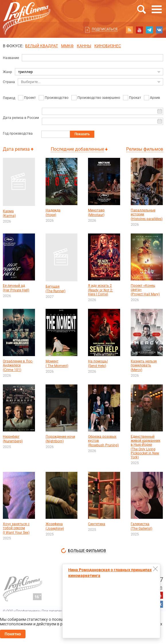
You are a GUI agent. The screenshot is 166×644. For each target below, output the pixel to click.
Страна (9, 82)
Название (11, 58)
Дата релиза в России (21, 118)
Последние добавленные (77, 149)
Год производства (18, 133)
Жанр (7, 72)
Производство (57, 98)
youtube (139, 30)
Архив (155, 98)
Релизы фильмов (145, 149)
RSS (129, 30)
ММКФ (67, 46)
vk (159, 30)
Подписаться (105, 29)
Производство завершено (99, 98)
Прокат (135, 98)
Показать (82, 134)
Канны (84, 46)
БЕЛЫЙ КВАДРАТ (42, 46)
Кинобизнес (108, 46)
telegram (149, 30)
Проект (30, 98)
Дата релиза (16, 149)
